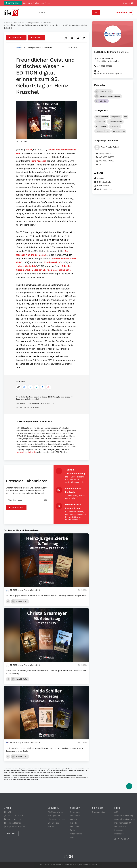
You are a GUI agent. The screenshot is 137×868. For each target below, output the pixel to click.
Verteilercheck (76, 834)
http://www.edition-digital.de (110, 74)
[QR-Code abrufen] (72, 38)
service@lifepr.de (32, 779)
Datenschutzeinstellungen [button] (126, 819)
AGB (116, 812)
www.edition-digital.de (26, 452)
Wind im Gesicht (52, 262)
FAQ (72, 837)
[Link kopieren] (19, 387)
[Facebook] (115, 839)
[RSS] (122, 839)
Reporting (74, 823)
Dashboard (75, 816)
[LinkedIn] (119, 839)
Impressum (119, 830)
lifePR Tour (13, 3)
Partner (51, 827)
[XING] (128, 839)
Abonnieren (16, 38)
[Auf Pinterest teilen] (49, 387)
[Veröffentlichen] (129, 786)
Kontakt (36, 38)
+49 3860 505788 (105, 66)
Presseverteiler (99, 812)
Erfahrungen (53, 823)
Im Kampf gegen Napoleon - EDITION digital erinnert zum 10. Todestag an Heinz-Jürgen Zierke (46, 596)
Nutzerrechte (120, 827)
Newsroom (75, 812)
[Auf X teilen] (31, 387)
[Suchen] (96, 13)
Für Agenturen (54, 816)
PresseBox (119, 834)
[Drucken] (66, 38)
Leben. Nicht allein (26, 266)
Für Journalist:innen (57, 819)
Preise (73, 830)
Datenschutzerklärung (124, 816)
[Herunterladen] (78, 38)
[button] (46, 122)
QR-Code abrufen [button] (105, 182)
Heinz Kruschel (38, 161)
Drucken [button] (101, 178)
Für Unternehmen (56, 812)
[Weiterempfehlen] (84, 38)
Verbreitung (75, 819)
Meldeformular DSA (123, 823)
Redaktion (74, 827)
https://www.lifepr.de (16, 827)
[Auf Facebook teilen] (25, 387)
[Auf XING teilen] (37, 387)
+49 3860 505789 (106, 161)
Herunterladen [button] (103, 186)
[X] (125, 839)
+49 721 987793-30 (15, 816)
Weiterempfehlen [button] (104, 189)
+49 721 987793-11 (15, 819)
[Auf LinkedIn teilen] (43, 387)
